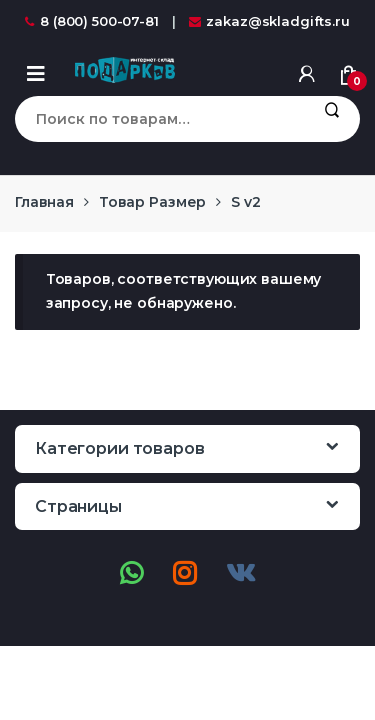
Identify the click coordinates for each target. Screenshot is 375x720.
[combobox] (159, 119)
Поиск (331, 119)
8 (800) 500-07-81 (92, 21)
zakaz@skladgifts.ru (269, 21)
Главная (44, 202)
